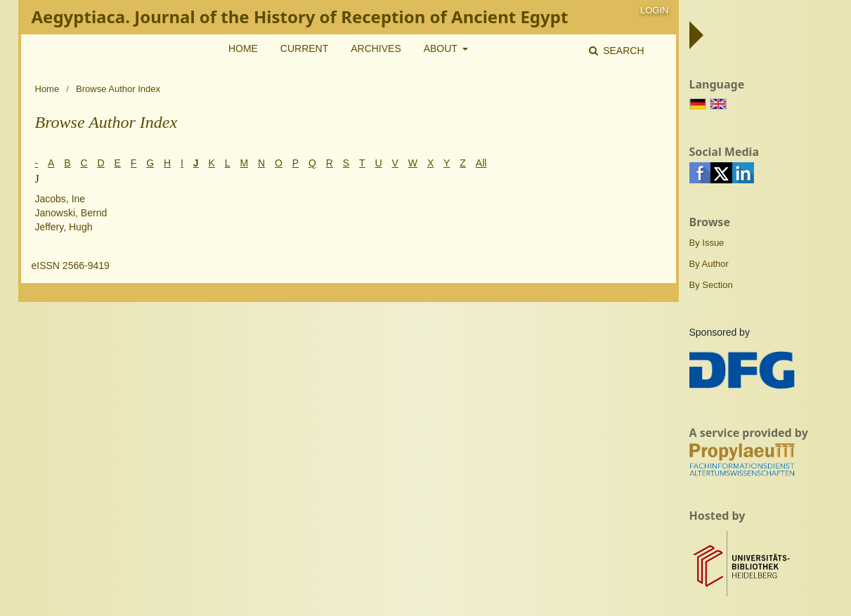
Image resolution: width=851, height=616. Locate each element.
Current (304, 48)
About (442, 48)
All (481, 163)
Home (243, 48)
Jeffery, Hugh (64, 227)
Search (622, 51)
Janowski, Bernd (71, 213)
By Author (709, 264)
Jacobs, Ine (60, 199)
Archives (376, 48)
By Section (711, 285)
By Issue (707, 243)
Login (654, 10)
